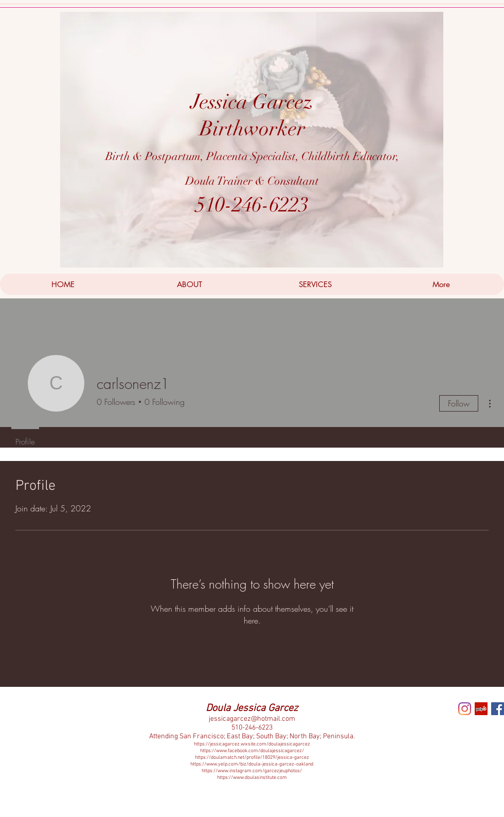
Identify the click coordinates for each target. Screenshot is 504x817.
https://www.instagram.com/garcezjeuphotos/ (252, 771)
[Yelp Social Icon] (481, 709)
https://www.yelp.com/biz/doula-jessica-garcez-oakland (252, 764)
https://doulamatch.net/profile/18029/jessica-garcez (252, 758)
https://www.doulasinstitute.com (252, 778)
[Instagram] (465, 709)
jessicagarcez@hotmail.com (252, 719)
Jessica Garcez (252, 102)
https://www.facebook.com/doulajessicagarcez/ (252, 751)
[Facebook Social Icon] (498, 709)
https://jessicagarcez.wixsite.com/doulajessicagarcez (252, 744)
